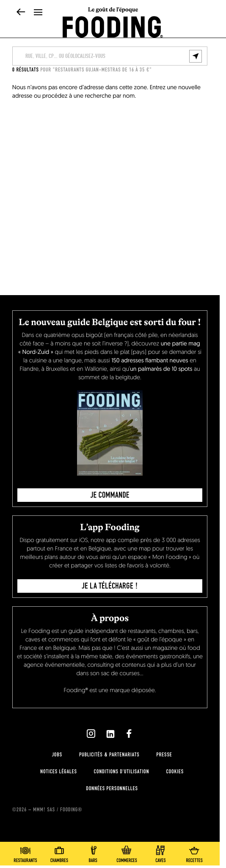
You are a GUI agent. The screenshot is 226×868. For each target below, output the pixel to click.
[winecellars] (160, 852)
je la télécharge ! (110, 586)
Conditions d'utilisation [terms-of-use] (122, 772)
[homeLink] (113, 26)
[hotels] (59, 852)
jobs (57, 755)
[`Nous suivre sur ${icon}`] (91, 734)
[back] (21, 13)
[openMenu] (38, 13)
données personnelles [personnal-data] (112, 789)
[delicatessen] (127, 852)
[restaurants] (25, 852)
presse (164, 755)
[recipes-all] (194, 852)
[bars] (93, 852)
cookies (175, 772)
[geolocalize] (196, 56)
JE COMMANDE (110, 495)
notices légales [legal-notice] (58, 772)
